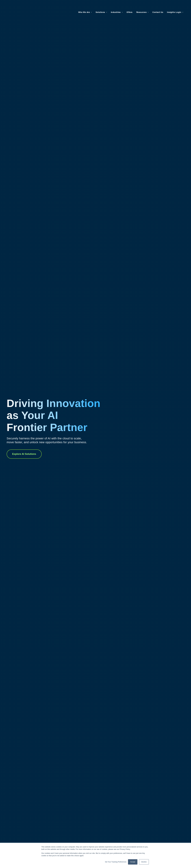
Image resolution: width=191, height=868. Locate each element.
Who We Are (81, 6)
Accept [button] (133, 862)
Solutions (97, 6)
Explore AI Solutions (24, 454)
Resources (138, 6)
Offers (126, 6)
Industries (113, 6)
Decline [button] (144, 862)
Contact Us (155, 6)
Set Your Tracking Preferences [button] (116, 862)
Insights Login (171, 6)
